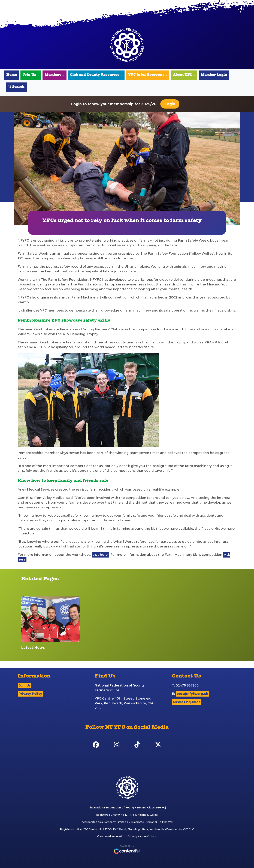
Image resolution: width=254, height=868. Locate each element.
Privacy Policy (30, 694)
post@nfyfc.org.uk (192, 694)
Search (16, 87)
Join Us (31, 75)
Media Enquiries (187, 702)
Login (170, 104)
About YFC (184, 75)
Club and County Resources (96, 75)
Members (55, 75)
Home (12, 75)
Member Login (214, 75)
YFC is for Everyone (148, 75)
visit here (100, 555)
